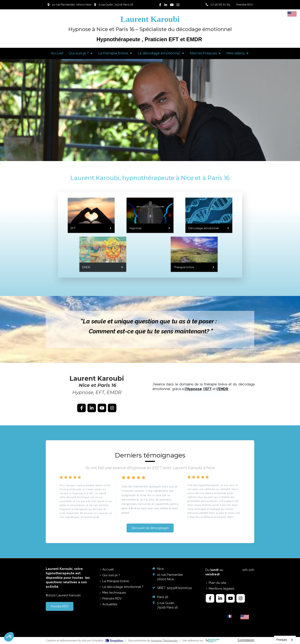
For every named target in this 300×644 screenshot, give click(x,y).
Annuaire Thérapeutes (164, 640)
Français (282, 640)
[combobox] (285, 640)
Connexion (246, 640)
